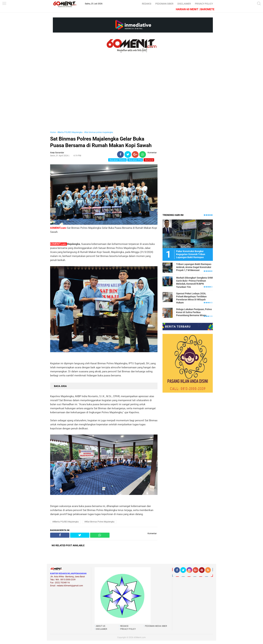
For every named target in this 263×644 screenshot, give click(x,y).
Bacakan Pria (135, 160)
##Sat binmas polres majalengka (99, 522)
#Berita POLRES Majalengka (70, 132)
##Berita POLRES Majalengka (65, 522)
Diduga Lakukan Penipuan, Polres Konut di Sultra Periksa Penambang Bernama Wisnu (194, 312)
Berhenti (149, 160)
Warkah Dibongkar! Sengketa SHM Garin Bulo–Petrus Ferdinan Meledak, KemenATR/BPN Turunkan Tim (194, 282)
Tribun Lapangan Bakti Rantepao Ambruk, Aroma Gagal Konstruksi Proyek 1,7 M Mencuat (194, 267)
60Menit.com (140, 637)
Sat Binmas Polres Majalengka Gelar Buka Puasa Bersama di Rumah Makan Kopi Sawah (101, 142)
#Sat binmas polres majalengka (99, 132)
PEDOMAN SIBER (164, 4)
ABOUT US (100, 626)
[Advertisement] (104, 95)
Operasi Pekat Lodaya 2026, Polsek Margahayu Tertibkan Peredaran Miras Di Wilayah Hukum (191, 298)
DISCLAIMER (184, 4)
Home (53, 132)
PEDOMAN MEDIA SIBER (156, 626)
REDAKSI (147, 4)
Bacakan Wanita (117, 160)
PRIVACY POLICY (204, 4)
